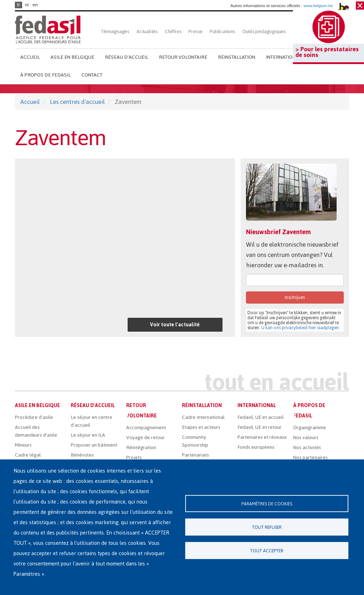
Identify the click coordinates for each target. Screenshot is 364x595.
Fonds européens (256, 447)
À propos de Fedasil (45, 75)
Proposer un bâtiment (94, 445)
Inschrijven (295, 297)
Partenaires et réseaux (262, 437)
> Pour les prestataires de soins (327, 52)
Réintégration (141, 447)
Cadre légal (28, 455)
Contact (92, 75)
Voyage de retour (145, 438)
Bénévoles (82, 455)
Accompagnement (146, 428)
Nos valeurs (306, 438)
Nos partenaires (311, 457)
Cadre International (203, 417)
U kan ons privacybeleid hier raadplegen (300, 328)
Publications (223, 31)
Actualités (147, 31)
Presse (196, 31)
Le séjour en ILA (88, 435)
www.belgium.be (318, 6)
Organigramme (310, 428)
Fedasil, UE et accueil (261, 417)
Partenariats (196, 455)
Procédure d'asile (34, 417)
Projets (134, 457)
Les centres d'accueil (77, 102)
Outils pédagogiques (264, 31)
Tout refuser (267, 527)
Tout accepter (267, 551)
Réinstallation (237, 57)
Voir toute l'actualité (175, 325)
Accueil (30, 57)
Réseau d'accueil (127, 57)
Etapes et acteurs (201, 427)
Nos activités (307, 447)
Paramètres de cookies (267, 504)
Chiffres (173, 31)
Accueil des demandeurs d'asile (36, 431)
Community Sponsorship (195, 441)
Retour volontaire (183, 57)
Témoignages (115, 31)
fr (18, 5)
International (284, 57)
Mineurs (23, 445)
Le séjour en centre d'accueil (92, 421)
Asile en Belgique (72, 57)
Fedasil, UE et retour (259, 427)
